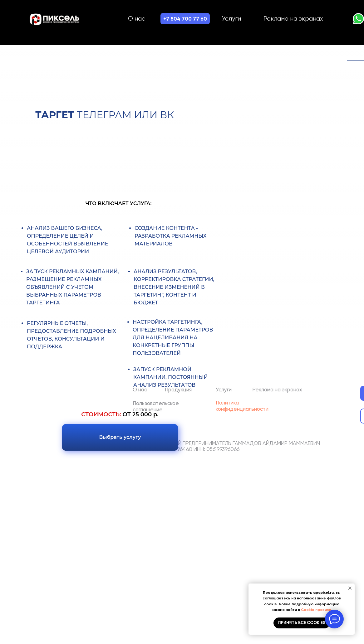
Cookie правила (316, 610)
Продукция (178, 390)
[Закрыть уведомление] (350, 588)
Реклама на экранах (293, 19)
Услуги (231, 19)
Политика (227, 403)
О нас (137, 19)
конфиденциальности (242, 409)
